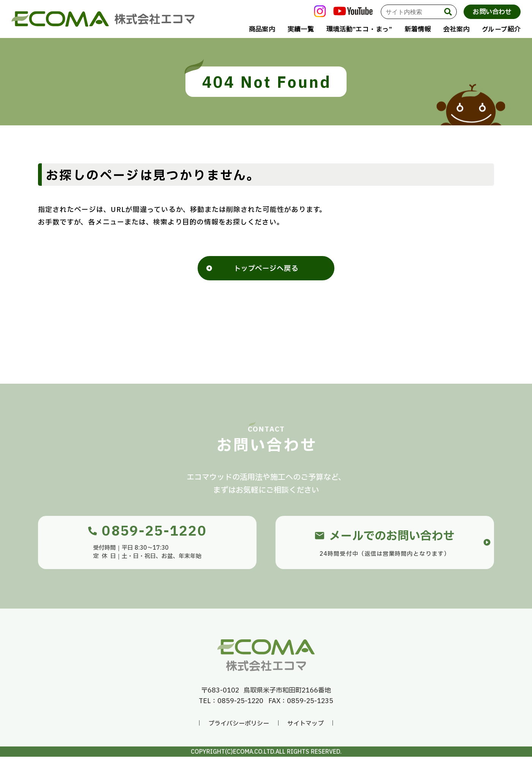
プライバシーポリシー (239, 726)
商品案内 (262, 30)
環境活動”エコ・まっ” (359, 30)
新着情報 (417, 30)
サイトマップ (306, 726)
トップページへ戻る (266, 270)
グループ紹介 (501, 30)
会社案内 (456, 30)
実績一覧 (301, 30)
